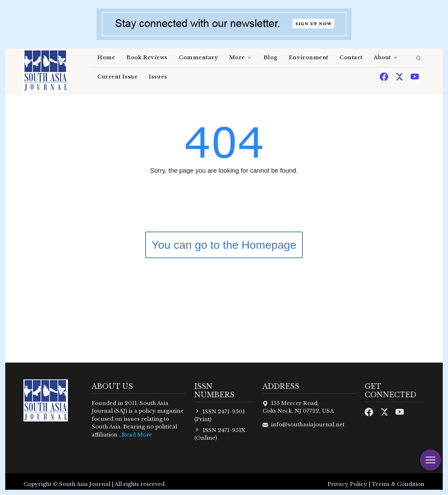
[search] (419, 59)
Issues (158, 77)
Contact (351, 57)
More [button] (237, 57)
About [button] (382, 57)
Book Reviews (147, 57)
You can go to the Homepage (224, 245)
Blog (271, 57)
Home (106, 57)
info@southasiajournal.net (308, 424)
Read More (137, 435)
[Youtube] (415, 76)
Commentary (198, 57)
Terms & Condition (398, 484)
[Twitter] (400, 76)
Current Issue (117, 77)
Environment (309, 57)
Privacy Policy (347, 484)
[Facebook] (385, 76)
